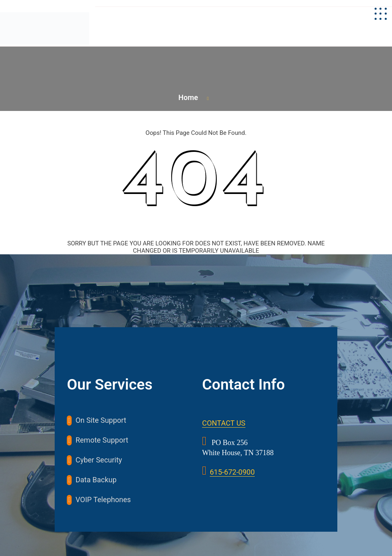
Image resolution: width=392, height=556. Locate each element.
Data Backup (96, 480)
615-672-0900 (232, 472)
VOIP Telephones (103, 500)
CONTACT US (224, 423)
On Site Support (101, 420)
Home (188, 97)
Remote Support (102, 440)
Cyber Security (99, 460)
